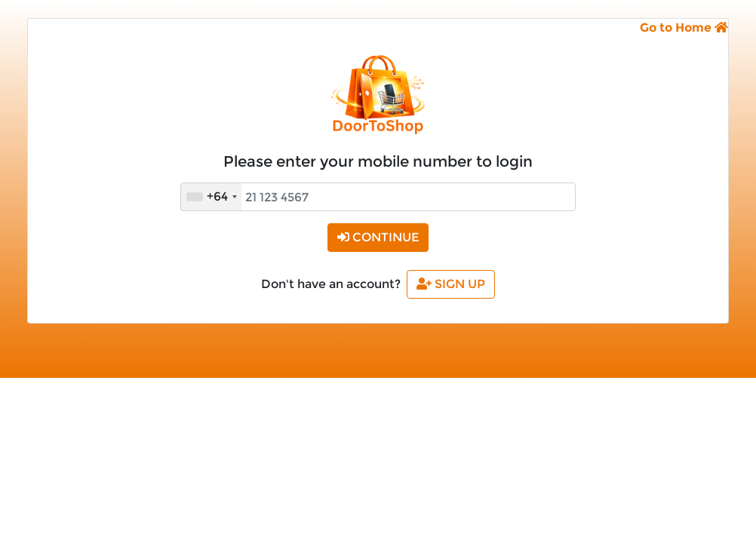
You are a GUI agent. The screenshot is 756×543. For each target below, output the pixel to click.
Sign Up (451, 284)
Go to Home (684, 28)
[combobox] (211, 197)
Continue (378, 237)
